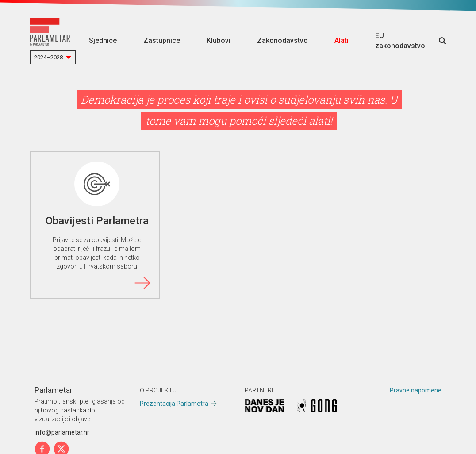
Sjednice (103, 40)
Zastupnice (162, 40)
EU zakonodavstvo (400, 41)
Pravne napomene (416, 390)
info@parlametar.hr (62, 432)
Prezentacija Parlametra (174, 404)
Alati (342, 40)
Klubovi (219, 40)
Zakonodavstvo (282, 40)
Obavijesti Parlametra (95, 225)
